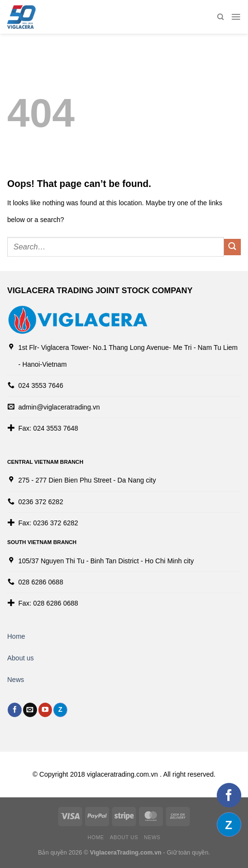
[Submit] (232, 247)
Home (16, 636)
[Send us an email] (30, 710)
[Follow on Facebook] (15, 710)
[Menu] (236, 17)
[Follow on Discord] (60, 710)
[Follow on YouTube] (45, 710)
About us (20, 658)
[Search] (220, 17)
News (16, 680)
